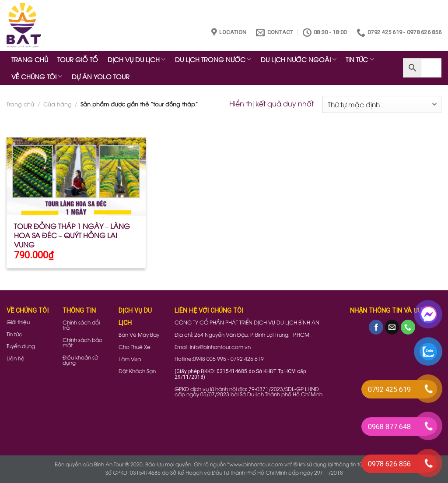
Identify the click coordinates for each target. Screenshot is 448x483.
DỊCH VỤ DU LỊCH (136, 59)
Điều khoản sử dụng (80, 360)
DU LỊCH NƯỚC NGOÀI (299, 59)
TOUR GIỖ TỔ (78, 59)
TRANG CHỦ (30, 59)
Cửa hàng (58, 104)
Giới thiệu (18, 322)
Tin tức (14, 334)
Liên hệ (16, 358)
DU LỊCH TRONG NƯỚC (213, 59)
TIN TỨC (360, 59)
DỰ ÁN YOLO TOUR (101, 76)
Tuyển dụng (21, 346)
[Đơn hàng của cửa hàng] (382, 104)
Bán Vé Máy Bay (139, 334)
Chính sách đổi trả (81, 325)
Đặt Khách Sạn (137, 371)
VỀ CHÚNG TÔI (37, 76)
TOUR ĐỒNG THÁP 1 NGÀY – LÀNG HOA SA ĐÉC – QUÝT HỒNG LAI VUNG (72, 235)
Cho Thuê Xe (135, 347)
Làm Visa (130, 359)
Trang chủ (20, 104)
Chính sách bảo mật (82, 342)
